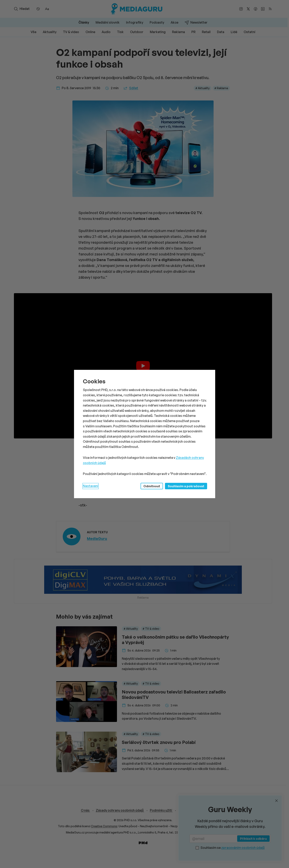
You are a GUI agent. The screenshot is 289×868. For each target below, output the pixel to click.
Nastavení (91, 486)
